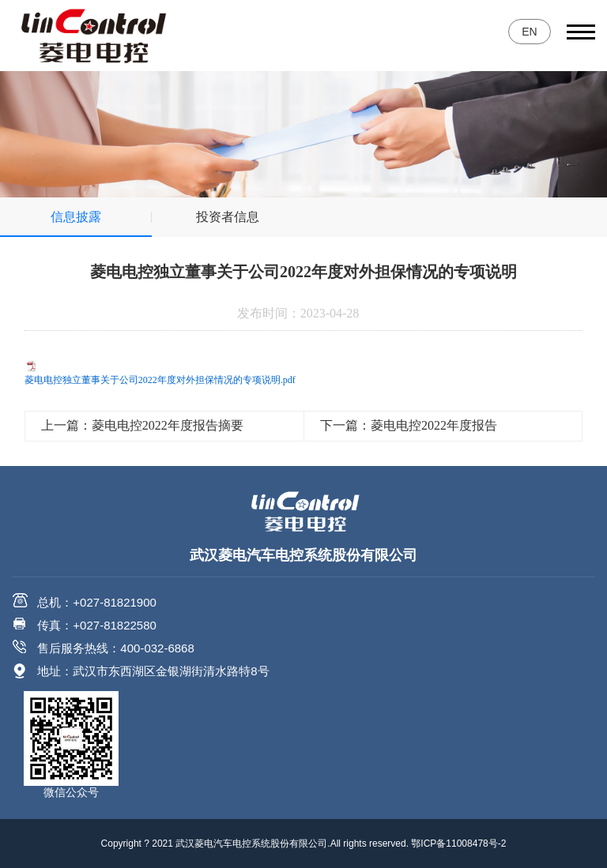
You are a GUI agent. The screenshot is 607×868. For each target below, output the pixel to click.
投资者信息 (228, 217)
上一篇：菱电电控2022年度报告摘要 (142, 425)
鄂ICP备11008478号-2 (458, 844)
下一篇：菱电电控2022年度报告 (409, 425)
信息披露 (76, 217)
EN (529, 32)
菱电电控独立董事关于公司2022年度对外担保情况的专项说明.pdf (160, 380)
